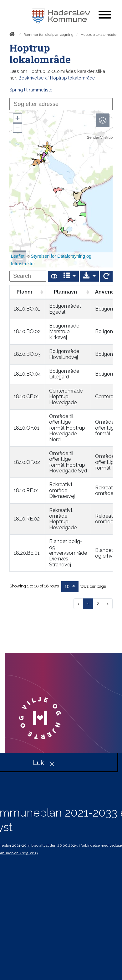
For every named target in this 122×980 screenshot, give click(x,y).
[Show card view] (54, 276)
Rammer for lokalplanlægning (48, 35)
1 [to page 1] (88, 604)
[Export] (89, 276)
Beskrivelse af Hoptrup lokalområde (57, 78)
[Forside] (13, 35)
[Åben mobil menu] (105, 15)
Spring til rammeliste (31, 90)
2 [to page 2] (98, 604)
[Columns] (70, 276)
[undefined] (28, 276)
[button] (17, 118)
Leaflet (18, 256)
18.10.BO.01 (27, 309)
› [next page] (108, 604)
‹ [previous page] (78, 604)
